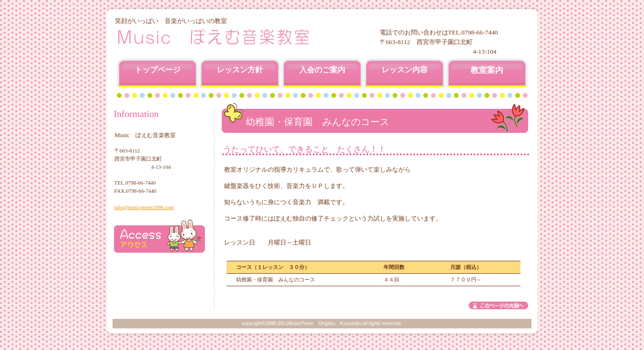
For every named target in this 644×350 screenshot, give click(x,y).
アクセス (159, 236)
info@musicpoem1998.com (144, 207)
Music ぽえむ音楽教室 (231, 37)
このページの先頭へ (498, 305)
